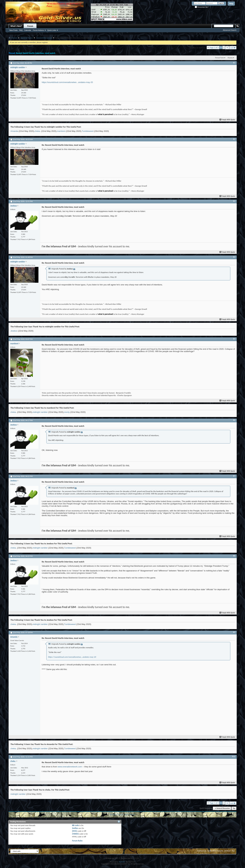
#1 (234, 63)
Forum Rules (77, 841)
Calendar (28, 30)
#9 (234, 632)
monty (67, 412)
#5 (234, 339)
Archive (227, 851)
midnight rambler (40, 412)
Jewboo (14, 331)
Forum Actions (38, 30)
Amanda (14, 131)
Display (230, 58)
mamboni (61, 131)
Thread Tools (219, 58)
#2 (234, 139)
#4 (234, 257)
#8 (234, 556)
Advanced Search (230, 30)
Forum (30, 26)
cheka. (37, 131)
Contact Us (202, 851)
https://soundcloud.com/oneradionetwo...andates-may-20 (67, 82)
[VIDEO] (75, 834)
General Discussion (44, 38)
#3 (234, 201)
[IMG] (75, 831)
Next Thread (130, 815)
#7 (234, 476)
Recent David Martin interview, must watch (36, 53)
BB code (75, 825)
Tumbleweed (88, 131)
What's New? (16, 26)
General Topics (27, 38)
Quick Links (52, 30)
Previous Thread (116, 815)
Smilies (75, 828)
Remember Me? (202, 7)
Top (234, 808)
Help (231, 4)
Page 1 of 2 (214, 48)
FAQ (21, 30)
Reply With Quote (227, 120)
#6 (234, 420)
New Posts (14, 30)
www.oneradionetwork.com (70, 767)
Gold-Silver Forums (215, 851)
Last (233, 48)
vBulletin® (122, 862)
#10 (234, 757)
